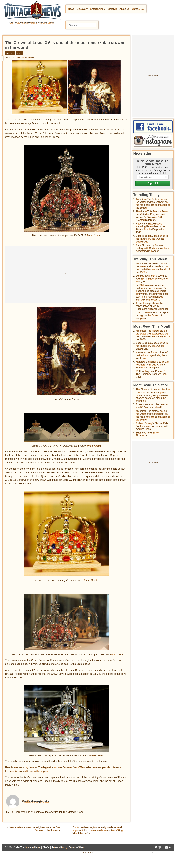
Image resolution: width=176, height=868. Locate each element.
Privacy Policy (59, 847)
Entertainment (98, 9)
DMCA (46, 847)
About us (124, 9)
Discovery (82, 9)
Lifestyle (112, 9)
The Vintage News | (31, 847)
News (71, 9)
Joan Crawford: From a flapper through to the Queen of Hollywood (152, 315)
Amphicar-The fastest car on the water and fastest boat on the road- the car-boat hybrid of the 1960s (153, 203)
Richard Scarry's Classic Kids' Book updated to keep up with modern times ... (152, 426)
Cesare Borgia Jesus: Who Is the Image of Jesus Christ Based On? (152, 239)
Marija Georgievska (26, 57)
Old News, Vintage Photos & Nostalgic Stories (32, 23)
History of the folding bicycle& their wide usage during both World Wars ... (152, 355)
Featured (10, 53)
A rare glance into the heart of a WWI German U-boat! (152, 406)
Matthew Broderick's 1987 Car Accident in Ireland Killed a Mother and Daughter (152, 365)
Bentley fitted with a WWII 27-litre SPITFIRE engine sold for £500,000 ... (152, 279)
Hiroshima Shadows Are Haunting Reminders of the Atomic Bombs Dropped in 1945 (150, 228)
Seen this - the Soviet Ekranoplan (147, 434)
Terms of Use (76, 847)
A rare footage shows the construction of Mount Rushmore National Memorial (152, 306)
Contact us (138, 9)
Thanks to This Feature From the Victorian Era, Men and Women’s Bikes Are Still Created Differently (152, 216)
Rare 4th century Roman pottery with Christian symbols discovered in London (152, 248)
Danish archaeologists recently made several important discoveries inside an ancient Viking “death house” (97, 830)
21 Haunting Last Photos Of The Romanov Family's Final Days (151, 374)
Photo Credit (94, 235)
